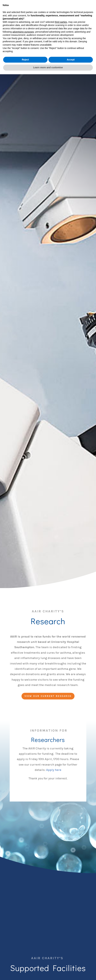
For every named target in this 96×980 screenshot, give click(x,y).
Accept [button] (71, 965)
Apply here (54, 770)
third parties (61, 928)
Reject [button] (25, 965)
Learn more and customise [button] (48, 973)
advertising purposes (23, 938)
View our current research (48, 696)
